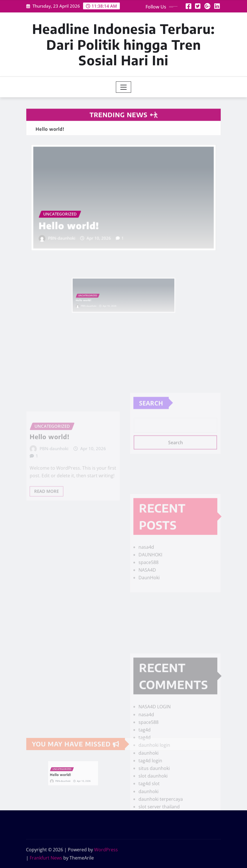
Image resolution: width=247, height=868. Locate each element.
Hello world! (76, 222)
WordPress (106, 850)
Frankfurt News (46, 858)
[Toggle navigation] (124, 87)
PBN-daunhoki (70, 233)
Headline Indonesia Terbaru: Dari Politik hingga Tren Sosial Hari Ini (123, 44)
